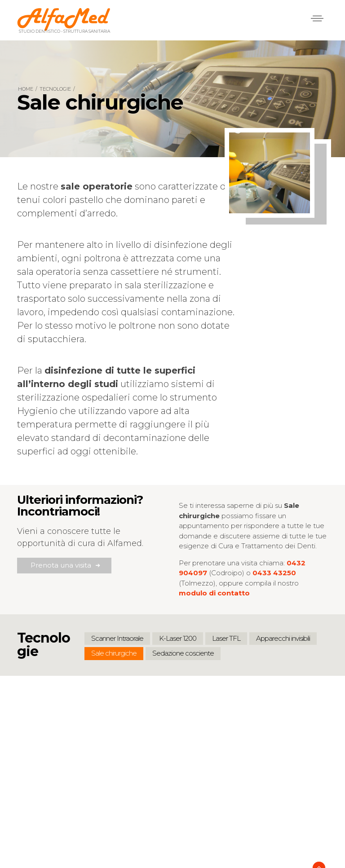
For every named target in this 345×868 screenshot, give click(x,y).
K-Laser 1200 (178, 638)
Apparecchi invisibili (283, 638)
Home (26, 89)
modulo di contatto (214, 593)
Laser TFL (226, 638)
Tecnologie (55, 89)
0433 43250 (274, 573)
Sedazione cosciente (183, 653)
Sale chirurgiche (114, 653)
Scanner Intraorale (117, 638)
